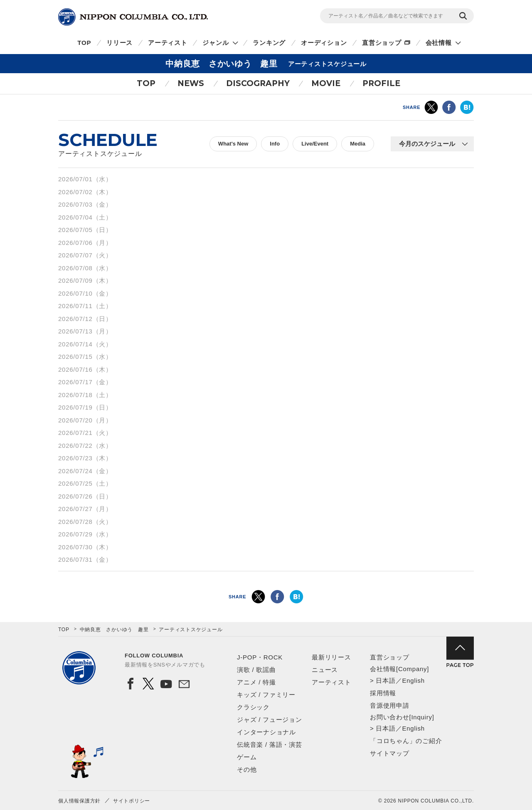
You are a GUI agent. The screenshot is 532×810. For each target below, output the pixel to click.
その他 (247, 769)
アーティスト (168, 43)
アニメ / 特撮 (256, 682)
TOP (84, 43)
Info (275, 144)
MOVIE (326, 83)
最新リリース (331, 657)
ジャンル (216, 43)
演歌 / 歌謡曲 (256, 670)
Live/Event (315, 144)
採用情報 (383, 693)
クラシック (253, 707)
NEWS (191, 83)
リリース (119, 43)
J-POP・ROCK (260, 657)
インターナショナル (266, 732)
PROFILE (381, 83)
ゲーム (247, 757)
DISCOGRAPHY (258, 83)
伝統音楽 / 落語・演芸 (270, 745)
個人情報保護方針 (79, 801)
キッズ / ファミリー (266, 695)
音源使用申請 (390, 705)
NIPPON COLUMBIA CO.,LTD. (133, 17)
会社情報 (439, 43)
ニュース (325, 670)
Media (358, 144)
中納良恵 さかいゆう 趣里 (114, 630)
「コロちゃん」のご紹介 (406, 741)
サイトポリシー (132, 801)
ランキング (269, 43)
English (413, 680)
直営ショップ (382, 43)
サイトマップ (390, 753)
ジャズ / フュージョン (270, 720)
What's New (233, 144)
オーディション (324, 43)
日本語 (385, 680)
